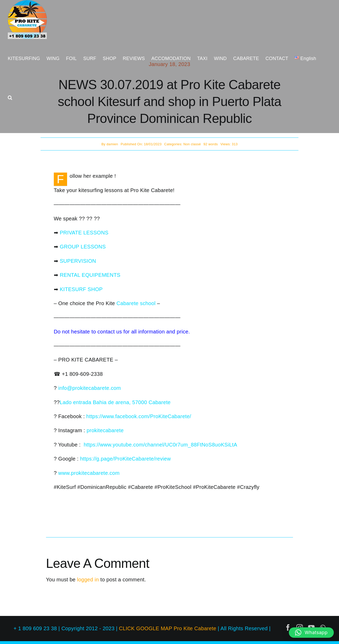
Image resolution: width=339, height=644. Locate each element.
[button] (10, 97)
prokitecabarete (105, 430)
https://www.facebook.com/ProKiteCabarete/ (139, 416)
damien (112, 144)
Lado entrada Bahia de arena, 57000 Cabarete (115, 402)
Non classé (192, 144)
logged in (88, 580)
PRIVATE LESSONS (84, 233)
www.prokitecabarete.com (89, 473)
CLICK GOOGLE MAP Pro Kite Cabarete (168, 628)
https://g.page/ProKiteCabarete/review (125, 459)
